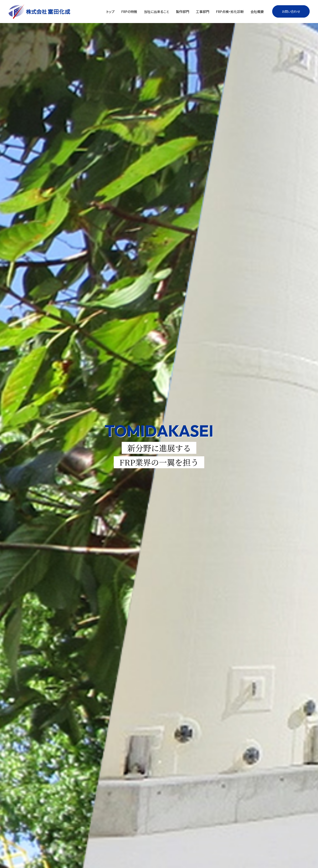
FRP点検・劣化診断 (230, 12)
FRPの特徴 (129, 12)
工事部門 (203, 12)
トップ (110, 12)
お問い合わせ (291, 11)
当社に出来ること (156, 12)
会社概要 (257, 12)
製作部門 (183, 12)
